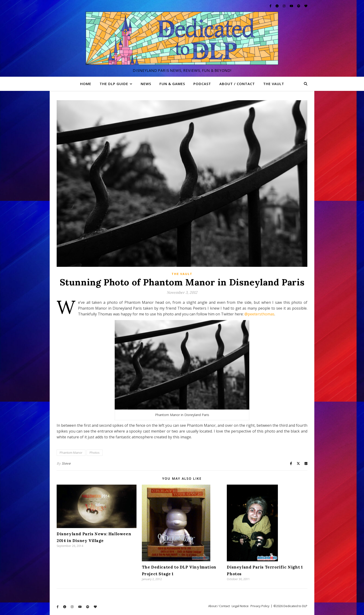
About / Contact (237, 84)
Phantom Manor (71, 453)
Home (86, 84)
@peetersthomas (259, 314)
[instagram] (284, 6)
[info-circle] (277, 6)
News (146, 84)
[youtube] (292, 6)
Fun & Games (172, 84)
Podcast (202, 84)
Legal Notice (240, 606)
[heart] (306, 6)
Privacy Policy (260, 606)
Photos (95, 453)
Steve (66, 463)
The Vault (274, 84)
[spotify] (299, 6)
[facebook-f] (271, 6)
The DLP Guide (114, 84)
